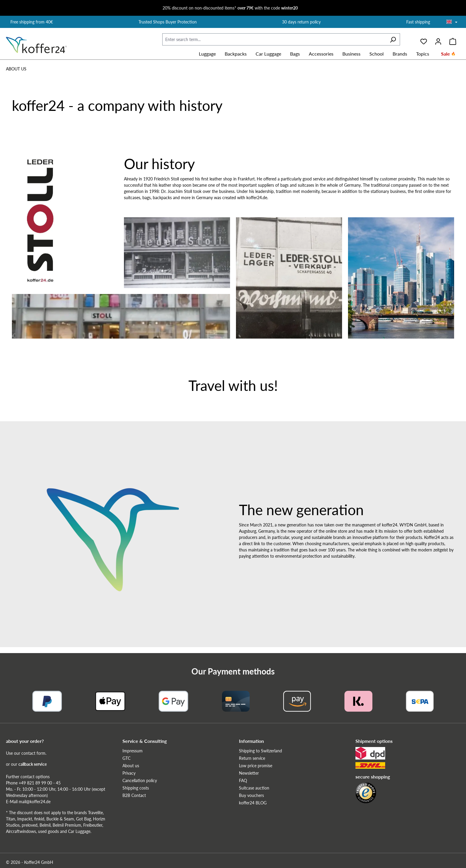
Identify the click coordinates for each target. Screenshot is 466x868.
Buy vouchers (251, 795)
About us (131, 766)
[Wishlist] (424, 39)
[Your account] (438, 39)
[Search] (393, 39)
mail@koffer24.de (35, 802)
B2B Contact (134, 795)
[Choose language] (452, 22)
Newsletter (249, 773)
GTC (126, 758)
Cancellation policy (140, 780)
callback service (33, 764)
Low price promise (256, 766)
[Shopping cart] (453, 39)
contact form (33, 753)
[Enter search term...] (274, 39)
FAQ (243, 780)
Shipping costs (136, 788)
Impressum (133, 751)
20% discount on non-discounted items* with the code (230, 8)
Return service (252, 758)
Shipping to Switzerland (260, 751)
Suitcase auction (254, 788)
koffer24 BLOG (253, 803)
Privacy (129, 773)
